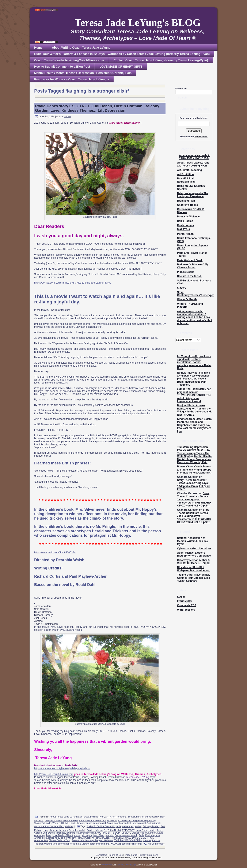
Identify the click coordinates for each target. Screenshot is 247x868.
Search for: (181, 89)
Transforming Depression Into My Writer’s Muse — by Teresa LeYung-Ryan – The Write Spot (194, 452)
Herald (152, 830)
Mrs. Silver (99, 835)
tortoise (156, 840)
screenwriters (41, 840)
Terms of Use (116, 855)
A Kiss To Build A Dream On (101, 826)
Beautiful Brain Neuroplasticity (143, 817)
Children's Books (53, 820)
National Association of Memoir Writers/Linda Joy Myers (193, 541)
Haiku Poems (185, 221)
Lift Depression (139, 833)
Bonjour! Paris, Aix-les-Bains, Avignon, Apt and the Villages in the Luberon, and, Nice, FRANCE (194, 410)
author (138, 826)
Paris (141, 835)
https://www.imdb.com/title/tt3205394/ (55, 553)
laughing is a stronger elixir (80, 833)
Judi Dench (49, 833)
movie (77, 835)
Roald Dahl (116, 838)
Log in (181, 597)
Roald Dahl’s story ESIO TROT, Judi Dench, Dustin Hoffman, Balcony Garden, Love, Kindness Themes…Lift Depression (97, 108)
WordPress (107, 865)
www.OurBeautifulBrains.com (126, 844)
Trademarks (131, 855)
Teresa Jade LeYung (60, 840)
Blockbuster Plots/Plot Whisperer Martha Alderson (194, 569)
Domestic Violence (188, 217)
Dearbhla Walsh (77, 830)
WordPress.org (186, 610)
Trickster (39, 844)
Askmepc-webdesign (126, 865)
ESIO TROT (128, 830)
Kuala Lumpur (186, 225)
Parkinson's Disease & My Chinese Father (193, 266)
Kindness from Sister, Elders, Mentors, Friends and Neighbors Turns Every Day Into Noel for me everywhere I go (195, 425)
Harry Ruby (141, 830)
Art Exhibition (185, 174)
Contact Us (101, 855)
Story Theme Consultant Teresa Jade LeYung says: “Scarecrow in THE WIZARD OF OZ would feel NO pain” (194, 500)
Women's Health (43, 823)
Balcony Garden (151, 826)
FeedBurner (201, 136)
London (152, 833)
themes (147, 840)
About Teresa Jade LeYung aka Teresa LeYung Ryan (77, 817)
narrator (110, 835)
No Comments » (156, 844)
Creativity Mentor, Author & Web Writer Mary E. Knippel (194, 562)
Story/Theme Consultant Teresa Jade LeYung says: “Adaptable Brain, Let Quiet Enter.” (194, 485)
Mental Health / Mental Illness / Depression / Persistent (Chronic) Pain (195, 459)
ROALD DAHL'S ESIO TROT (138, 838)
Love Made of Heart (63, 835)
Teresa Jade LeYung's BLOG (138, 23)
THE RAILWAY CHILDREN (128, 840)
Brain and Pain (186, 201)
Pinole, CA (183, 467)
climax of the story (58, 830)
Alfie (119, 826)
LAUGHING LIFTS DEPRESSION (113, 833)
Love (49, 835)
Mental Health (71, 820)
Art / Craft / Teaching (116, 817)
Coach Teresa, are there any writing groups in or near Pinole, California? (194, 470)
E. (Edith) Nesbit (112, 830)
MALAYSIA (184, 229)
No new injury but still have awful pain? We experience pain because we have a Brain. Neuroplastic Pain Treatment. (193, 379)
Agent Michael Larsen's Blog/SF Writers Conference (194, 554)
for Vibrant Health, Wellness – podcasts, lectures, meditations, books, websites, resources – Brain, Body (194, 362)
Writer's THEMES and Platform (68, 823)
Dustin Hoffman (95, 830)
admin (68, 116)
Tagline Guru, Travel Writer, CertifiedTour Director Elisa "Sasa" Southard (193, 578)
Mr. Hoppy (87, 835)
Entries (184, 601)
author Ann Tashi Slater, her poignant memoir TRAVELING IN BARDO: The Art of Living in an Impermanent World (194, 395)
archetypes (128, 826)
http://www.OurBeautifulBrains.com (54, 774)
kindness (60, 833)
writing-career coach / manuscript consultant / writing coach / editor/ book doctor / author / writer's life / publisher (194, 317)
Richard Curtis (102, 838)
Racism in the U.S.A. (189, 276)
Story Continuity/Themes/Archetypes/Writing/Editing (129, 820)
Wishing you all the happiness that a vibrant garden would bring (77, 844)
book (45, 830)
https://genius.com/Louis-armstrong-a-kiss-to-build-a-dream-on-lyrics (73, 283)
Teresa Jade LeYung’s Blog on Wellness (92, 840)
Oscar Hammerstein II (126, 835)
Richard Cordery (85, 838)
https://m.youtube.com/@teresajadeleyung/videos (62, 768)
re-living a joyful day (65, 838)
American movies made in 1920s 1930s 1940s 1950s (195, 157)
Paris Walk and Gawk (90, 820)
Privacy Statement (148, 855)
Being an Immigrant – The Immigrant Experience (193, 195)
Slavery (182, 288)
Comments (187, 605)
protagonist (48, 838)
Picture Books (186, 272)
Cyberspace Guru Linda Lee (194, 549)
